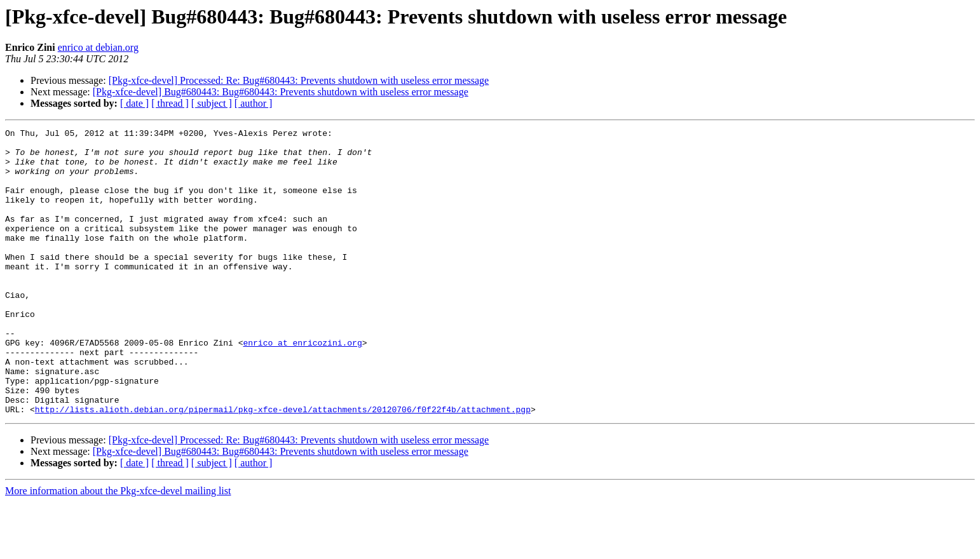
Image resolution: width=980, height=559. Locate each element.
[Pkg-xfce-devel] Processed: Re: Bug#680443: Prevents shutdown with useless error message (299, 80)
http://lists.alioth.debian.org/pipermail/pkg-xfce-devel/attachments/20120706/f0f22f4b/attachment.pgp (283, 466)
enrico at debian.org (98, 47)
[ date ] (134, 103)
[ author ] (254, 103)
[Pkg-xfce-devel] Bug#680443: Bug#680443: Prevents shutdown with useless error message (281, 92)
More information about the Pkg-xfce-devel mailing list (118, 548)
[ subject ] (212, 103)
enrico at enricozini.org (302, 386)
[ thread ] (170, 103)
